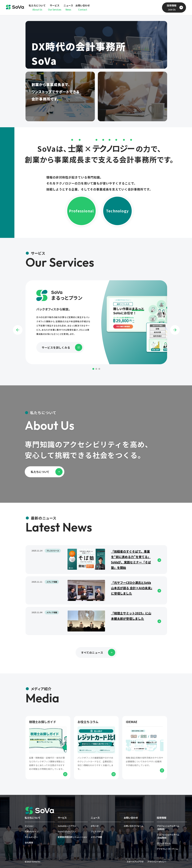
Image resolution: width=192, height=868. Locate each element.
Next (175, 330)
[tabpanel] (96, 322)
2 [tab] (96, 369)
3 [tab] (99, 369)
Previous (18, 330)
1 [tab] (93, 369)
